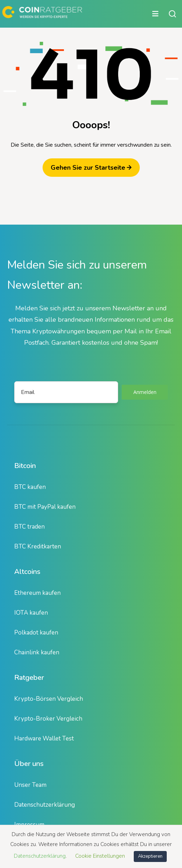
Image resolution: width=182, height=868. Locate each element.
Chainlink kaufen (37, 652)
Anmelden (145, 392)
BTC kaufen (30, 487)
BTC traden (29, 527)
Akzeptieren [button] (150, 856)
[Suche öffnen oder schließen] (172, 14)
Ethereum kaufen (37, 593)
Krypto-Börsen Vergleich (49, 699)
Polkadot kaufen (36, 633)
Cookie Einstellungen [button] (100, 856)
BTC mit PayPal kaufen (45, 507)
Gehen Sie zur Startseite (91, 168)
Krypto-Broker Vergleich (48, 719)
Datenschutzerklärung (45, 805)
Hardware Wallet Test (44, 739)
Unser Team (30, 785)
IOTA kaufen (31, 613)
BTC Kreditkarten (38, 546)
